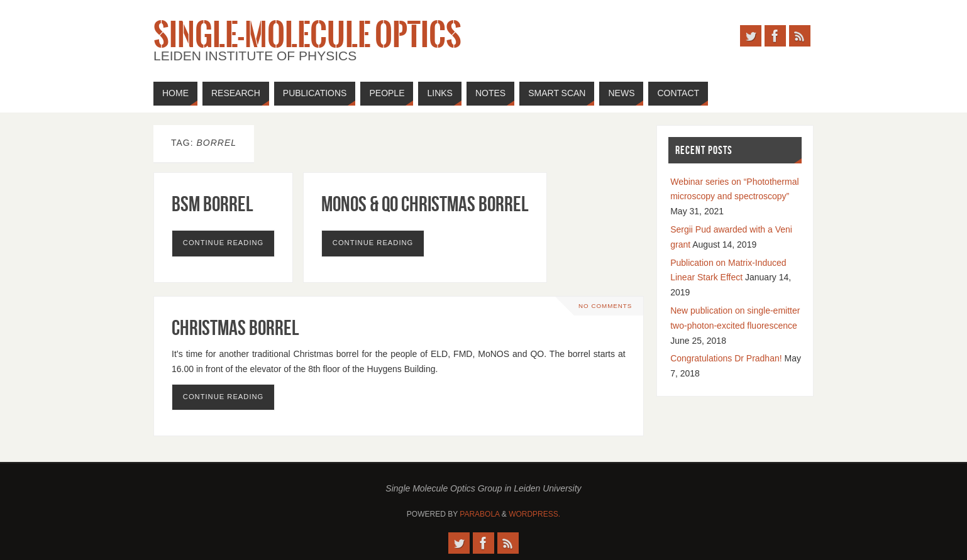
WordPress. (534, 514)
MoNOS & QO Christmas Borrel (425, 204)
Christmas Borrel (235, 328)
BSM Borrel (213, 204)
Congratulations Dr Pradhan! (726, 358)
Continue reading (224, 243)
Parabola (479, 514)
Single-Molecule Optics (307, 35)
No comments (605, 306)
